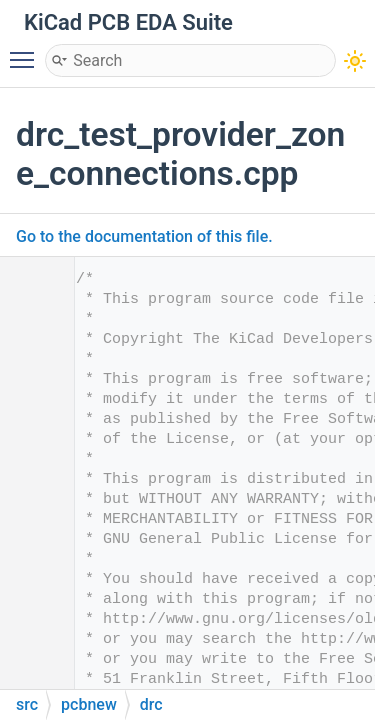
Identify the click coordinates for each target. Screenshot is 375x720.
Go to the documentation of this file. (144, 236)
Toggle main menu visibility (27, 51)
